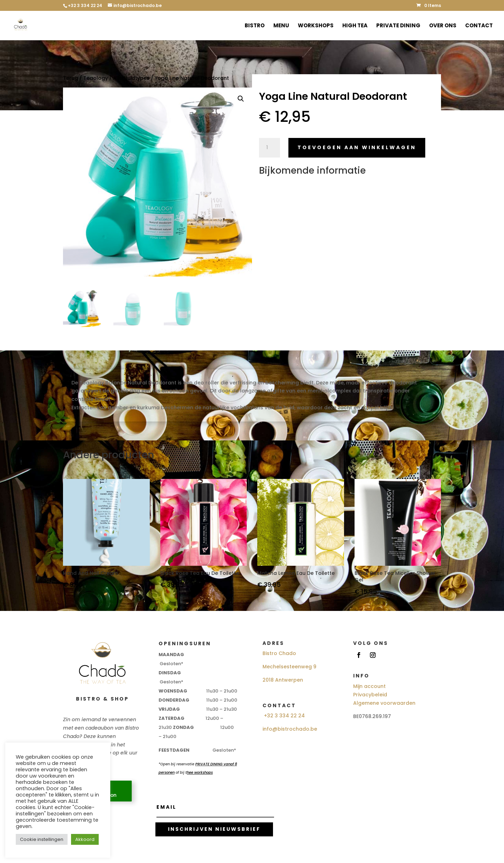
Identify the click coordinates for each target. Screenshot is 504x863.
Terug (71, 78)
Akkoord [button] (85, 839)
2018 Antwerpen (283, 680)
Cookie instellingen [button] (42, 839)
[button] (241, 99)
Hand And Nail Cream (90, 573)
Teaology (96, 78)
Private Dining (398, 26)
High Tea (355, 26)
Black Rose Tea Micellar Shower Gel (395, 577)
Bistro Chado (279, 653)
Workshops (316, 26)
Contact (479, 26)
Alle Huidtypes (131, 78)
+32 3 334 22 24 (284, 716)
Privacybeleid (370, 695)
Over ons (443, 26)
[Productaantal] (269, 148)
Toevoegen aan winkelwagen (357, 147)
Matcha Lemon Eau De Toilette (296, 573)
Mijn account (369, 686)
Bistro (255, 26)
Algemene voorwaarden (384, 703)
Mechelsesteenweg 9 (289, 667)
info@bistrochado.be (290, 729)
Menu (281, 26)
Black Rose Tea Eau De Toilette (200, 573)
